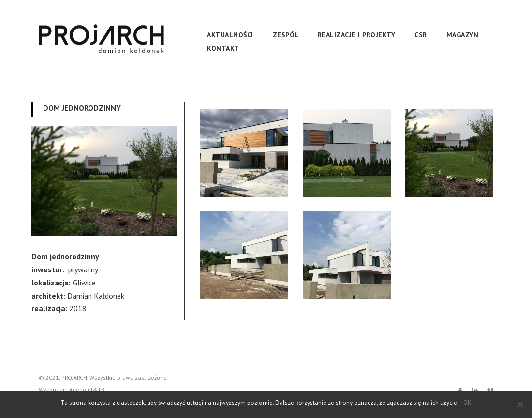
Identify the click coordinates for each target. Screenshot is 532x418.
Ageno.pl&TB (87, 390)
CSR (421, 35)
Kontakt (223, 48)
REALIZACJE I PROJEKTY (357, 35)
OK (467, 403)
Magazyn (463, 35)
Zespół (286, 35)
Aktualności (230, 35)
